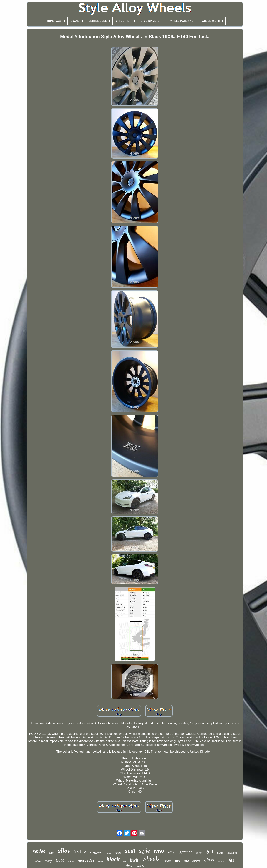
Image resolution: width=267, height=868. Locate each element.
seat (125, 862)
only (51, 853)
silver (199, 853)
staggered (97, 852)
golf (209, 851)
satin (109, 853)
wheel (38, 861)
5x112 (80, 851)
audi (130, 851)
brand (220, 853)
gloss (209, 860)
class (140, 866)
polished (221, 861)
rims (129, 866)
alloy (64, 851)
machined (232, 853)
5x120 (60, 861)
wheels (151, 859)
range (118, 853)
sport (196, 860)
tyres (159, 851)
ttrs (177, 861)
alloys (172, 852)
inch (134, 860)
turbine (71, 861)
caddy (48, 861)
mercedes (86, 860)
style (144, 851)
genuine (186, 852)
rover (167, 861)
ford (186, 861)
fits (232, 860)
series (39, 851)
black (113, 859)
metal (100, 862)
